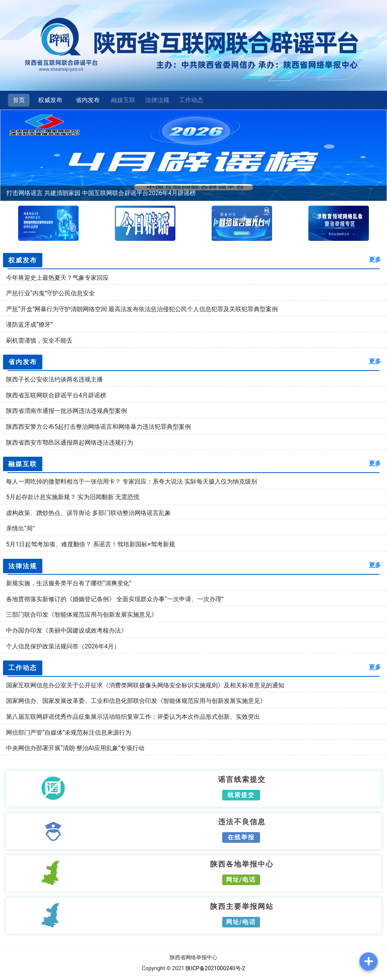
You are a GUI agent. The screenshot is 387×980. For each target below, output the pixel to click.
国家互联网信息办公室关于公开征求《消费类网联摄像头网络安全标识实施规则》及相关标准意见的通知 (145, 685)
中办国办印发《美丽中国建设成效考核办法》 (67, 630)
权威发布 (50, 100)
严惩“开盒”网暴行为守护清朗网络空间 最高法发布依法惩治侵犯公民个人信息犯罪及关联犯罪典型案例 (142, 309)
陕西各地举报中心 (242, 864)
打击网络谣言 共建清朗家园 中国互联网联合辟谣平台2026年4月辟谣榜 (101, 193)
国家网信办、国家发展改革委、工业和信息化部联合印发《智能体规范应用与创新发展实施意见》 (136, 701)
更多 (375, 260)
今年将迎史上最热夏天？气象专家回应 (57, 278)
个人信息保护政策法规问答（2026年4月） (63, 646)
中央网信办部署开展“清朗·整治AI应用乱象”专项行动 (75, 748)
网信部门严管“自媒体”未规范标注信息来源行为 (69, 733)
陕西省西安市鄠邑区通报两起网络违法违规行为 (70, 443)
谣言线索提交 (242, 779)
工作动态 (191, 100)
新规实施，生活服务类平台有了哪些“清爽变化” (69, 583)
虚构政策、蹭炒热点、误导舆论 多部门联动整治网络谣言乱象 (88, 513)
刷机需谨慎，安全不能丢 (39, 340)
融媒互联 (123, 100)
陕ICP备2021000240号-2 (215, 968)
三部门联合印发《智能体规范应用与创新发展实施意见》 (82, 615)
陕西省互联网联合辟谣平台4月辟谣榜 (56, 395)
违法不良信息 (242, 821)
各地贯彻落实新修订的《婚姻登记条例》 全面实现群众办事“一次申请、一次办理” (115, 599)
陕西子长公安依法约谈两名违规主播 (54, 379)
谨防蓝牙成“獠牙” (29, 325)
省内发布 (88, 100)
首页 (19, 100)
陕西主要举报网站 (242, 906)
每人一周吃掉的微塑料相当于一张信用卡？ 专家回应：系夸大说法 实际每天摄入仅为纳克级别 (132, 481)
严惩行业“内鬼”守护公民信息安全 (50, 293)
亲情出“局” (20, 528)
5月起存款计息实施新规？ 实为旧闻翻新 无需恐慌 (73, 497)
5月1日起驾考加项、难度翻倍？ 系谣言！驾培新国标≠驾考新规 (91, 544)
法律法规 (157, 100)
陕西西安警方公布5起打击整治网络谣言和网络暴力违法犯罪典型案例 (98, 427)
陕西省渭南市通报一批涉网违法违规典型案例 (67, 411)
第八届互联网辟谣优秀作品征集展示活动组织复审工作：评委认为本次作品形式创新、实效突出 (133, 717)
